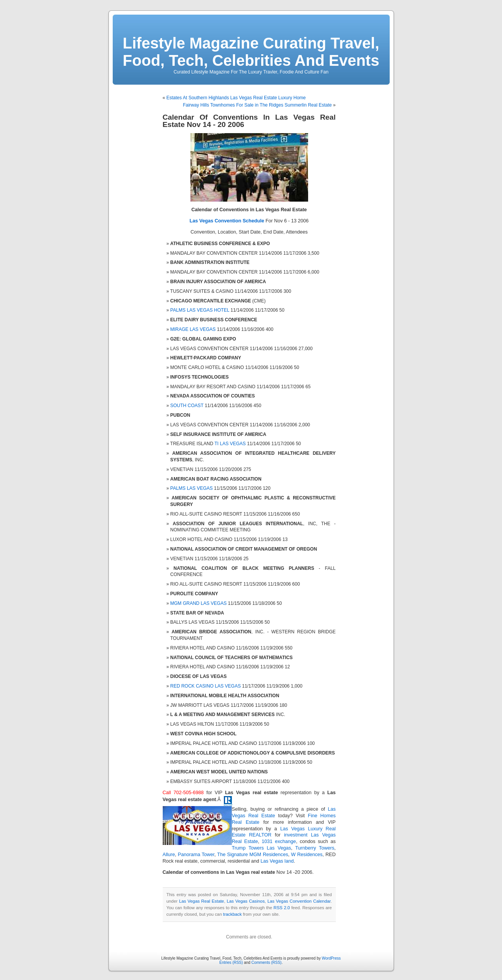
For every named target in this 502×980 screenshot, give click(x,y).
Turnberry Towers (315, 848)
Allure (169, 855)
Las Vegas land (277, 861)
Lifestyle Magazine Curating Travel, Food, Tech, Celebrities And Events (251, 52)
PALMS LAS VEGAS (192, 488)
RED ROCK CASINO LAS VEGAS (206, 686)
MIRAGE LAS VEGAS (193, 329)
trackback (232, 914)
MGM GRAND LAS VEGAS (199, 603)
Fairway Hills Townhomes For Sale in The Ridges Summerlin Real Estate (257, 105)
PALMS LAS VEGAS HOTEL (200, 310)
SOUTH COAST (187, 406)
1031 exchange (279, 841)
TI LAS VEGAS (230, 444)
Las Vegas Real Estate (201, 901)
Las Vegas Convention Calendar (299, 901)
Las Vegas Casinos (246, 901)
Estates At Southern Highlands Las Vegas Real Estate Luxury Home (236, 98)
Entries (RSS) (231, 962)
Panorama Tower (196, 855)
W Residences (307, 855)
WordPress (331, 958)
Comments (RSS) (267, 962)
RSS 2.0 (282, 908)
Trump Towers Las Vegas (262, 848)
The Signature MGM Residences (253, 855)
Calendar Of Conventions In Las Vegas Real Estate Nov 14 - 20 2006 (249, 121)
